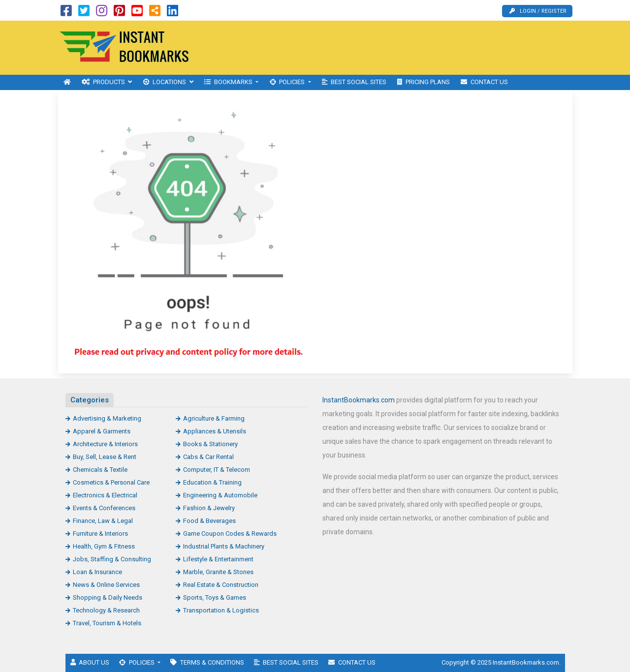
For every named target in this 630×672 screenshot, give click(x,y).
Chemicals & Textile (100, 470)
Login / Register (538, 11)
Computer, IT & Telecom (217, 470)
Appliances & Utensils (215, 431)
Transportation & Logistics (221, 610)
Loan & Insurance (97, 572)
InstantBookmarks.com (359, 400)
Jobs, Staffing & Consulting (112, 559)
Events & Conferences (104, 508)
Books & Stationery (210, 444)
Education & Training (212, 482)
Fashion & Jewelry (209, 508)
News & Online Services (106, 585)
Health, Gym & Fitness (104, 546)
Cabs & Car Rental (208, 457)
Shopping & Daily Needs (108, 597)
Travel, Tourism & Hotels (107, 623)
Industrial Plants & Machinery (224, 546)
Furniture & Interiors (100, 534)
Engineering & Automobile (220, 495)
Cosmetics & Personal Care (111, 482)
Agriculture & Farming (214, 418)
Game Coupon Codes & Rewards (230, 534)
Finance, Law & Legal (103, 521)
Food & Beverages (209, 521)
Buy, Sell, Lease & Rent (105, 457)
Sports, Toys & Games (215, 597)
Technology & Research (106, 610)
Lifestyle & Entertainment (218, 559)
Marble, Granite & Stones (218, 572)
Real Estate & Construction (221, 585)
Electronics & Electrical (105, 495)
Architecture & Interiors (105, 444)
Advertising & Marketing (107, 418)
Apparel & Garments (102, 431)
